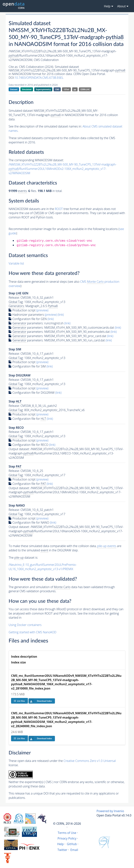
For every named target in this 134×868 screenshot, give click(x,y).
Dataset (14, 89)
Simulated (27, 89)
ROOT (59, 209)
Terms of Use (67, 833)
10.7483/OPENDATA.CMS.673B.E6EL (39, 78)
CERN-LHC (85, 89)
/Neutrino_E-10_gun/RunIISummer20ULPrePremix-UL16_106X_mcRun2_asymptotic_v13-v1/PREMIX (43, 567)
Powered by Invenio (110, 811)
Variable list (16, 263)
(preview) (42, 310)
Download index (40, 701)
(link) (61, 315)
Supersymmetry (43, 89)
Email (74, 850)
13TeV (67, 89)
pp (75, 89)
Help (60, 844)
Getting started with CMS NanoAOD (33, 632)
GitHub (72, 844)
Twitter (63, 850)
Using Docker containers (25, 625)
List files (19, 701)
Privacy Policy (67, 838)
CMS (57, 89)
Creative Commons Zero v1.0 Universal (90, 761)
